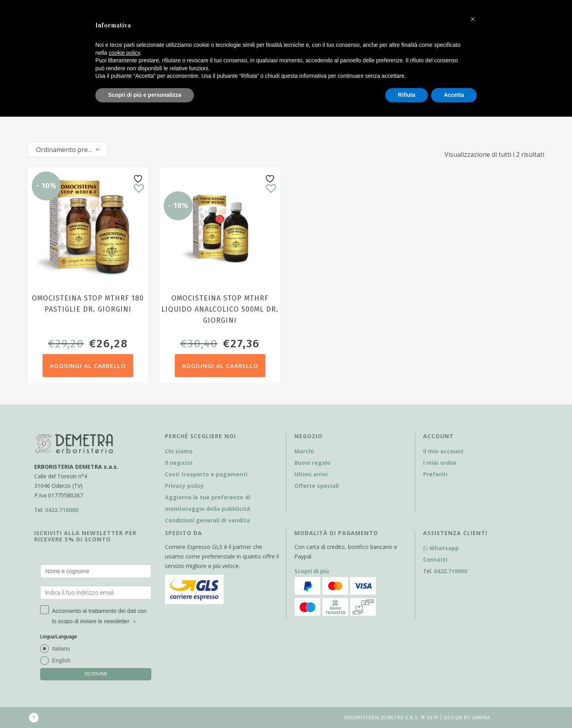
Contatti (435, 559)
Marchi (304, 451)
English (61, 661)
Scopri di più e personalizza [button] (145, 95)
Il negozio (179, 463)
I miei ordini (440, 463)
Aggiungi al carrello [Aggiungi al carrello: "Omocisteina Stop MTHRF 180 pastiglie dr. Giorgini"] (88, 366)
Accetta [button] (454, 95)
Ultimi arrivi (311, 474)
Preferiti (435, 474)
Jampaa (481, 718)
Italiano (61, 649)
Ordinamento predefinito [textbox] (71, 150)
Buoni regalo (312, 463)
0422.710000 (62, 510)
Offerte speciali (317, 486)
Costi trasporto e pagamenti (206, 474)
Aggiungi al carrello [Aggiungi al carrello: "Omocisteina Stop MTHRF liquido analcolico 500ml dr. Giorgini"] (220, 366)
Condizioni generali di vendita (207, 520)
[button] (473, 19)
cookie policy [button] (124, 53)
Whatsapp (441, 548)
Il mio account (443, 451)
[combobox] (68, 149)
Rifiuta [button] (407, 95)
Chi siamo (179, 451)
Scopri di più (312, 571)
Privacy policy (184, 486)
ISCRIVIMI (96, 674)
